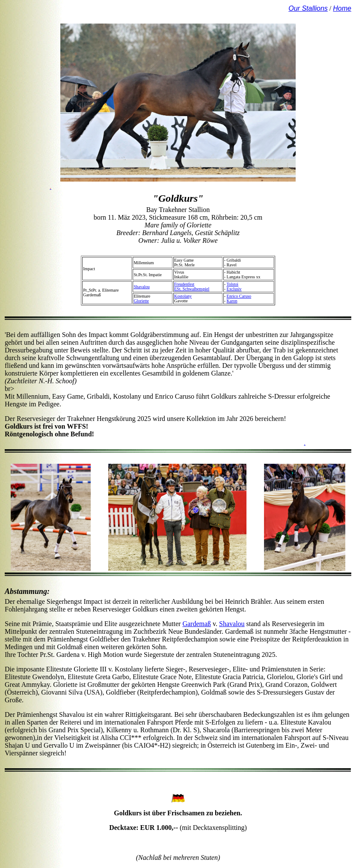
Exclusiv (234, 289)
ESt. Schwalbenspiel (192, 289)
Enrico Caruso (239, 296)
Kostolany (183, 296)
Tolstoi (232, 284)
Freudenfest (184, 284)
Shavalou (141, 287)
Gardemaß (197, 624)
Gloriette (141, 301)
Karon (232, 301)
